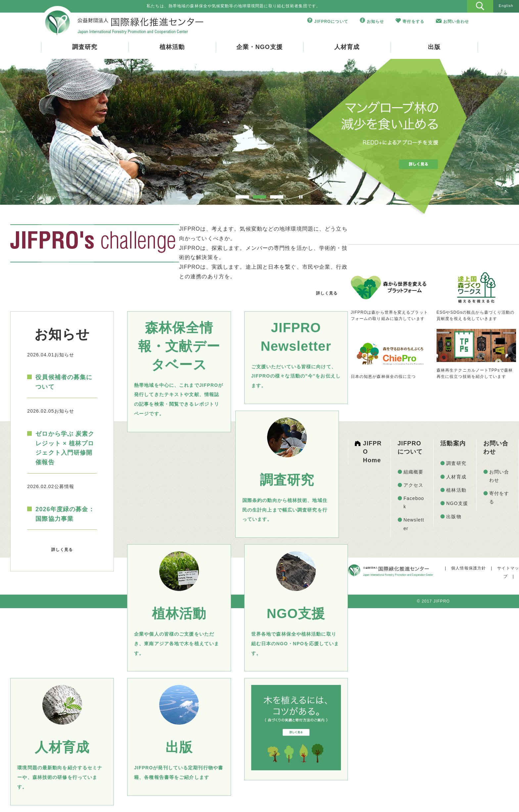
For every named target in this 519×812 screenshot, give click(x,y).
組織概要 (413, 472)
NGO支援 (457, 503)
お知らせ (375, 22)
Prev (25, 133)
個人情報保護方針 (469, 568)
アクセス (413, 485)
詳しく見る (327, 293)
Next (494, 133)
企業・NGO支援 (259, 47)
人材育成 (347, 47)
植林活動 (172, 47)
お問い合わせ (456, 22)
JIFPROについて (331, 22)
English (506, 6)
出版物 (454, 517)
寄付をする (413, 22)
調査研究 (85, 47)
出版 (434, 47)
